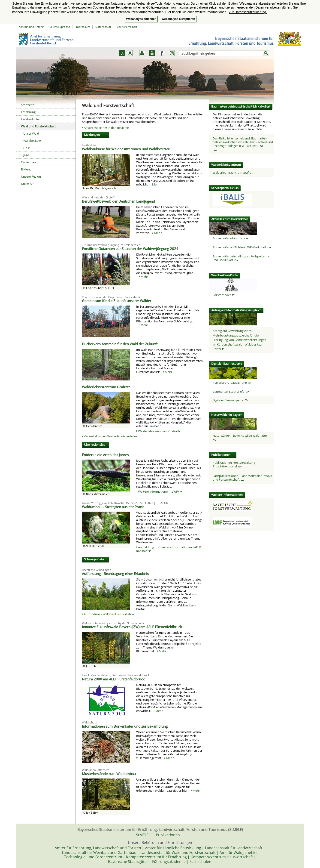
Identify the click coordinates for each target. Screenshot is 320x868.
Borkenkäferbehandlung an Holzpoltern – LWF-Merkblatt (241, 258)
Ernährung (28, 112)
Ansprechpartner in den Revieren (106, 128)
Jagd (26, 155)
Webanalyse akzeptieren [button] (178, 19)
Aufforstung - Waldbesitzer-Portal (109, 614)
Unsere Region (31, 176)
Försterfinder (224, 295)
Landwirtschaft (31, 119)
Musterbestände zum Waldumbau (109, 774)
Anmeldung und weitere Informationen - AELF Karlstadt (169, 549)
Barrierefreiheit (127, 27)
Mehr (156, 184)
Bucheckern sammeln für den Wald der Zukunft (120, 344)
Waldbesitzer (32, 141)
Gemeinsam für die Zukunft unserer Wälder (117, 301)
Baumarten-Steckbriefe (231, 392)
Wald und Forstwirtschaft (38, 126)
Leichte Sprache (60, 27)
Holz (26, 148)
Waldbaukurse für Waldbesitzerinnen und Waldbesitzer (126, 149)
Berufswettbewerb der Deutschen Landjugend (118, 201)
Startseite (28, 105)
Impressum (83, 27)
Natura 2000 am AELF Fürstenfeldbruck (113, 679)
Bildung (26, 169)
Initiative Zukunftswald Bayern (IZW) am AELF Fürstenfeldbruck (132, 627)
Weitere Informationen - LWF (160, 491)
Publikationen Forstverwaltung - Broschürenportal (235, 464)
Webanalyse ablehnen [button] (141, 19)
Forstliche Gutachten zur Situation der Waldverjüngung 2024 (130, 249)
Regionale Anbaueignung (232, 383)
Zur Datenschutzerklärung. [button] (248, 12)
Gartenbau (28, 162)
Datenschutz (103, 27)
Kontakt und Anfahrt (32, 27)
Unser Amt (28, 184)
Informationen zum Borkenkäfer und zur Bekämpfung (125, 726)
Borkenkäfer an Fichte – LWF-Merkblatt (242, 247)
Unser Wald (31, 133)
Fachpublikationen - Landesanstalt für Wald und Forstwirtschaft (242, 478)
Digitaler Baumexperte (230, 400)
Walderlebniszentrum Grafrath (159, 431)
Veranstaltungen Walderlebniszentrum (110, 436)
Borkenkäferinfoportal (230, 238)
